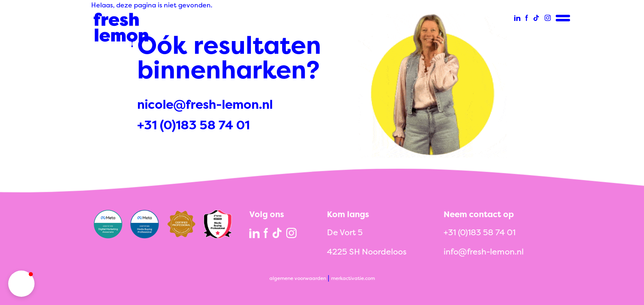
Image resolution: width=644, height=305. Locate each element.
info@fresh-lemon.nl (484, 251)
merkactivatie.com (353, 278)
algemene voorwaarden (298, 278)
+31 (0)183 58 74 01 (193, 125)
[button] (21, 284)
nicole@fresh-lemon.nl (205, 104)
